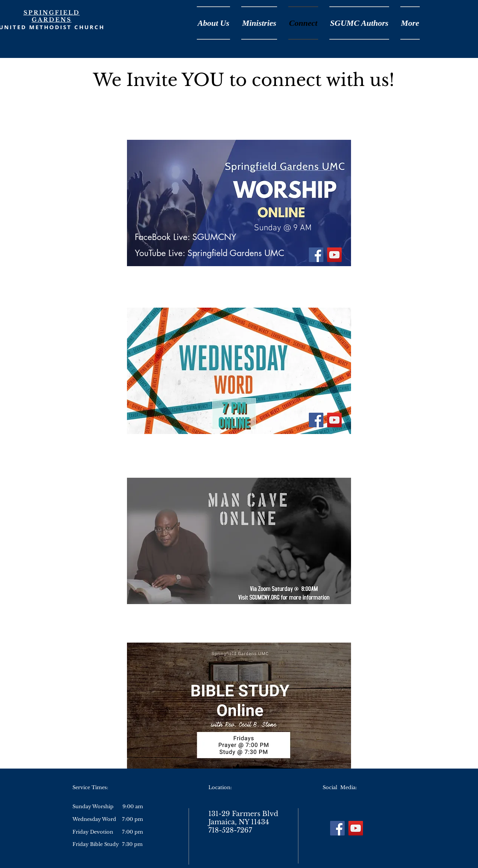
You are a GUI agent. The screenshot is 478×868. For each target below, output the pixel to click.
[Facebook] (316, 255)
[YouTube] (334, 255)
